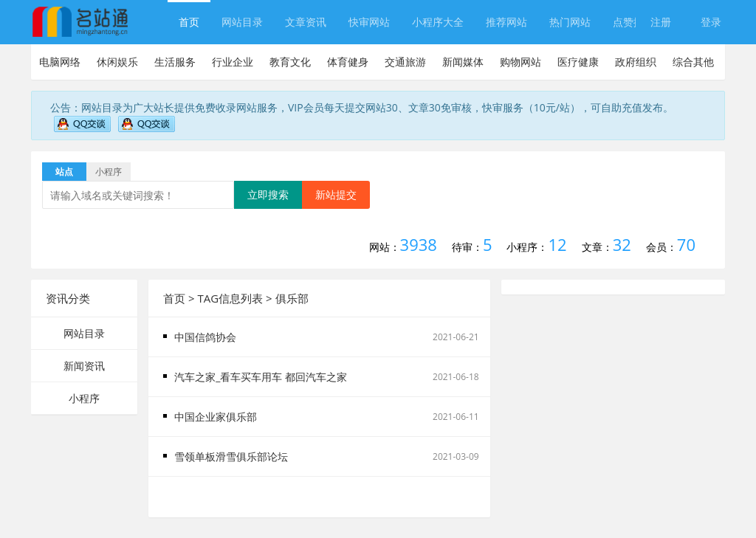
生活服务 (175, 62)
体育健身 (348, 62)
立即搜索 (268, 194)
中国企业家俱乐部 (216, 417)
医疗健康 (578, 62)
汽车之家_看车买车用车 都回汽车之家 (261, 377)
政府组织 (636, 62)
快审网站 (369, 22)
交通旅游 (405, 62)
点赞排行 (633, 22)
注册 (661, 22)
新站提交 (336, 194)
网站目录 (242, 22)
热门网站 (570, 22)
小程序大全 (438, 22)
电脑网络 (60, 62)
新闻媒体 (463, 62)
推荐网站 (506, 22)
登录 (711, 22)
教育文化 (290, 62)
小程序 (84, 398)
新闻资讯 (84, 366)
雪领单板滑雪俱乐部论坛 (231, 456)
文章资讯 (306, 22)
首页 (189, 22)
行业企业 (233, 62)
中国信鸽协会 (205, 337)
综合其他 (693, 62)
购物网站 (520, 62)
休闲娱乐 (117, 62)
